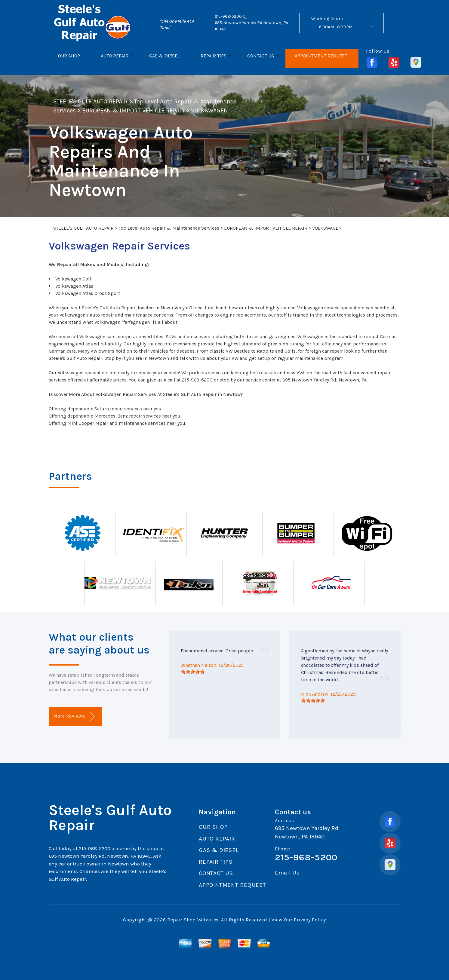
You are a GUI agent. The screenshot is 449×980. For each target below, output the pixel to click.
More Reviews (74, 717)
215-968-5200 (228, 16)
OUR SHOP (69, 56)
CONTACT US (261, 56)
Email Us (287, 873)
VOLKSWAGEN (209, 110)
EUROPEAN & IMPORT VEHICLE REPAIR (133, 110)
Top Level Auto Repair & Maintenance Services (169, 228)
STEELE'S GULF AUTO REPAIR (91, 101)
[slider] (193, 672)
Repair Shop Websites (193, 920)
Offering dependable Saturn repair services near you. (106, 409)
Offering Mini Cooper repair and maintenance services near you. (117, 423)
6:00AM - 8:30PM (336, 27)
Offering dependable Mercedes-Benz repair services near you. (115, 416)
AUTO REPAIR (115, 56)
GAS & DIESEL (165, 56)
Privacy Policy (310, 920)
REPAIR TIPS (214, 56)
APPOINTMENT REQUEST (321, 56)
